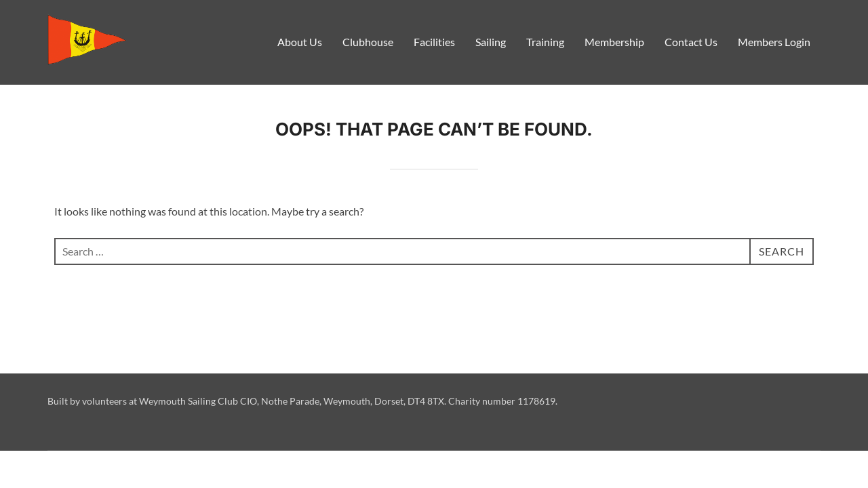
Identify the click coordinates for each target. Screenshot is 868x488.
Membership (614, 42)
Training (545, 42)
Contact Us (691, 42)
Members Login (774, 42)
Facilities (434, 42)
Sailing (491, 42)
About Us (300, 42)
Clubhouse (368, 42)
